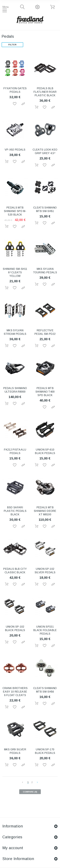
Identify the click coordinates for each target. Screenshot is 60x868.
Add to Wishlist (15, 104)
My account (13, 848)
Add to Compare (23, 104)
